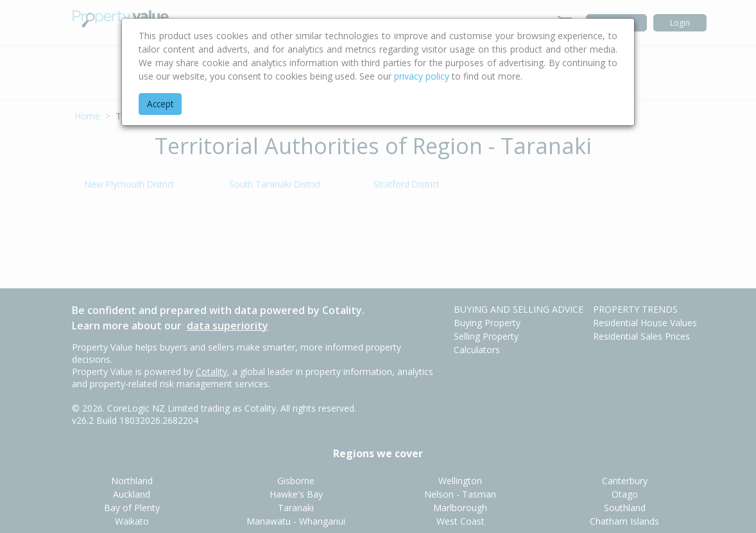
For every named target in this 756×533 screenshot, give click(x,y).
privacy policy (422, 76)
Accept (160, 104)
